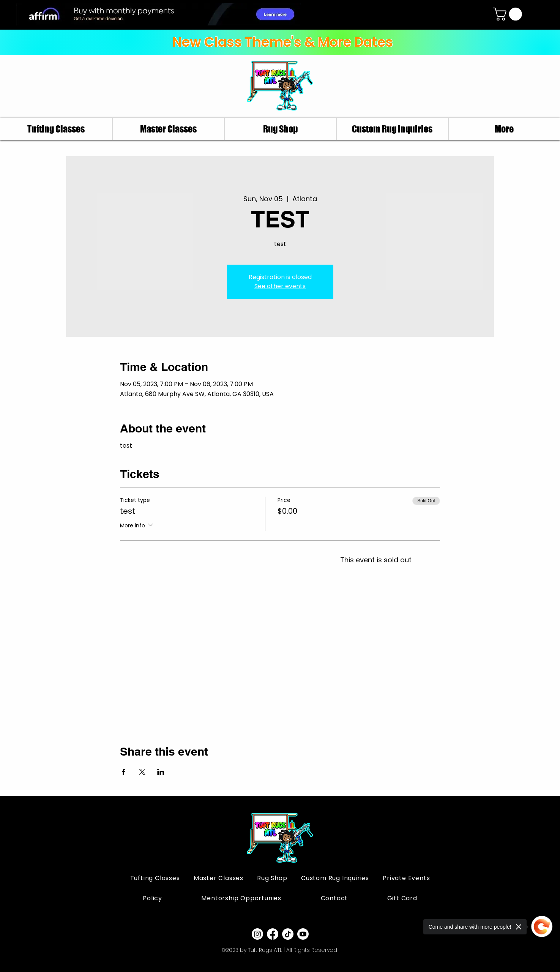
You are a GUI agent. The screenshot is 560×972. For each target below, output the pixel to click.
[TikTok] (288, 934)
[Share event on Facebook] (124, 772)
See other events (280, 286)
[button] (509, 14)
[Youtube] (303, 934)
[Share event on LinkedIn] (161, 772)
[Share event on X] (142, 772)
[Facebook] (273, 934)
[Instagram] (257, 934)
